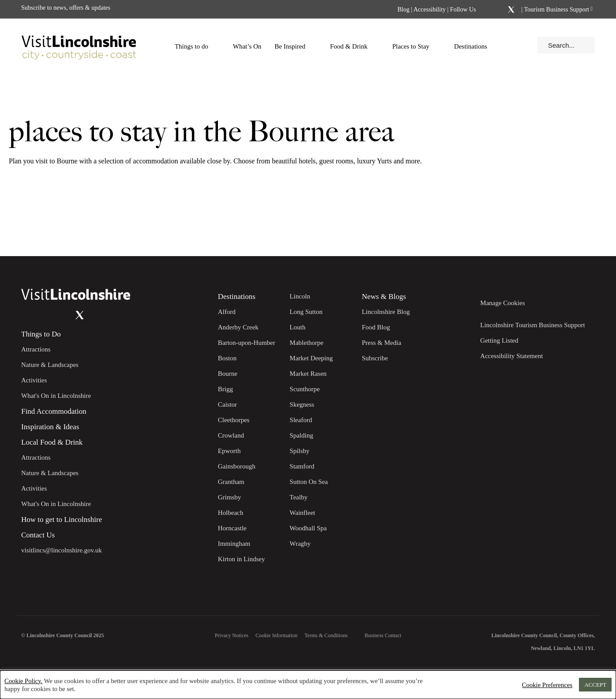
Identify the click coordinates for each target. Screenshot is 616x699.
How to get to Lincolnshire (62, 520)
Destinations (475, 46)
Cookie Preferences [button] (547, 685)
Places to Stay (415, 46)
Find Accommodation (54, 411)
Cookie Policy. (23, 681)
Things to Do (41, 334)
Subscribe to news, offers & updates (66, 8)
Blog (404, 9)
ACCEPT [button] (595, 685)
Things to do (196, 46)
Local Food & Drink (52, 442)
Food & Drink (353, 46)
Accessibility (430, 9)
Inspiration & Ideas (50, 427)
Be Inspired (294, 46)
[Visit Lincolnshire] (79, 45)
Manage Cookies (502, 303)
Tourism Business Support (556, 9)
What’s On (247, 46)
